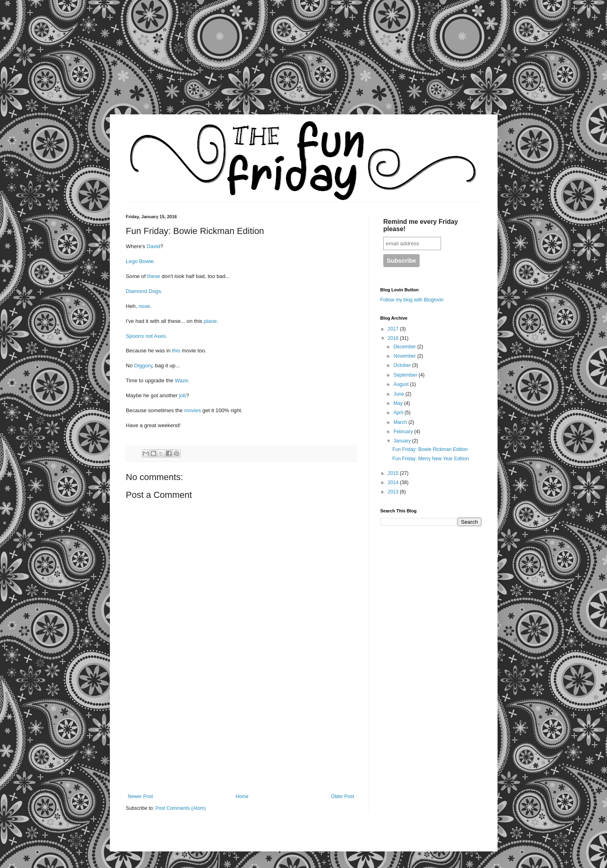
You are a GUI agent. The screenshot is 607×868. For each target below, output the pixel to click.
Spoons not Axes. (147, 336)
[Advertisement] (77, 63)
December (405, 347)
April (399, 413)
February (404, 432)
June (399, 394)
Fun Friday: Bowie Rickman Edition (430, 449)
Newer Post (141, 796)
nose (144, 306)
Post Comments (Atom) (181, 808)
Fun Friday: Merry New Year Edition (430, 459)
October (403, 365)
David (153, 246)
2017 (394, 329)
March (401, 422)
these (154, 276)
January (403, 441)
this (177, 351)
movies (193, 410)
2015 (394, 473)
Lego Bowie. (141, 261)
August (402, 384)
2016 (394, 338)
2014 (394, 482)
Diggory (143, 366)
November (405, 356)
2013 (394, 492)
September (406, 375)
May (399, 403)
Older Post (343, 796)
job (183, 395)
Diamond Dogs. (144, 291)
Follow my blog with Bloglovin (412, 300)
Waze (182, 380)
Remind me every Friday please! (421, 225)
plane (210, 321)
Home (242, 796)
